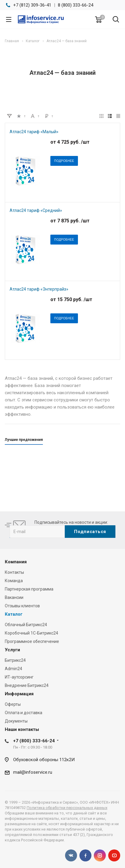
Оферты (13, 704)
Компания (16, 562)
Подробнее (64, 161)
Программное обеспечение (32, 641)
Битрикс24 (15, 660)
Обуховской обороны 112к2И (44, 760)
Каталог (14, 614)
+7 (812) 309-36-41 (32, 5)
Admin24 (13, 669)
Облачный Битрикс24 (26, 625)
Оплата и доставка (24, 713)
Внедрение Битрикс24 (27, 685)
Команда (14, 581)
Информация (19, 694)
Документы (16, 721)
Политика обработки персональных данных (67, 808)
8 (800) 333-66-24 (76, 5)
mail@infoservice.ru (33, 772)
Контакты (14, 572)
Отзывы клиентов (22, 606)
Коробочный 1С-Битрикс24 (31, 633)
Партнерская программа (29, 589)
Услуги (12, 650)
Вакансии (14, 597)
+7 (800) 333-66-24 (34, 741)
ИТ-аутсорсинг (19, 677)
